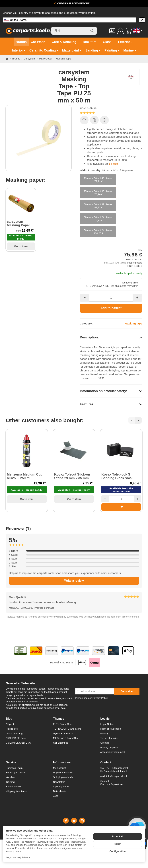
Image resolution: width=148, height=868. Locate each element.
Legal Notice (13, 857)
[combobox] (69, 20)
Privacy (26, 857)
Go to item (21, 246)
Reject (118, 844)
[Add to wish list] (84, 120)
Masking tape (133, 323)
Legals (105, 719)
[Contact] (112, 31)
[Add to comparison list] (94, 120)
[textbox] (69, 20)
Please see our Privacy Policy (92, 698)
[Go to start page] (29, 31)
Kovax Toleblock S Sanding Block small (117, 476)
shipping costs (134, 263)
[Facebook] (66, 821)
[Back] (131, 420)
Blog (9, 719)
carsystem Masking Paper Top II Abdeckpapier (18, 223)
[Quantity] (111, 298)
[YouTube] (74, 821)
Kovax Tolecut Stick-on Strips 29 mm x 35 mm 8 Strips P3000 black (73, 476)
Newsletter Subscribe (21, 683)
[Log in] (121, 31)
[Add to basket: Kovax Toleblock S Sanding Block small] (121, 507)
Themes (59, 719)
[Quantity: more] (137, 298)
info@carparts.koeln (117, 776)
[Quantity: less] (85, 298)
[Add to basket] (111, 308)
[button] (111, 113)
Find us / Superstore (111, 784)
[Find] (74, 31)
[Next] (139, 420)
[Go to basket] (129, 31)
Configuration (117, 851)
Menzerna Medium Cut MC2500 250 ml (24, 476)
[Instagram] (82, 821)
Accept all (118, 836)
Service (11, 762)
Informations (62, 762)
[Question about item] (104, 120)
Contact (106, 762)
